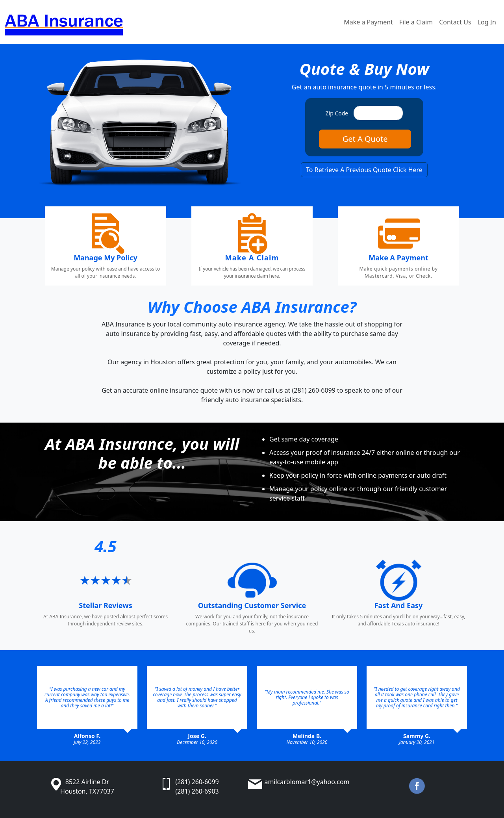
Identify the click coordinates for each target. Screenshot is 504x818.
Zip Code (337, 113)
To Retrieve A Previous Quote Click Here (364, 170)
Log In (487, 22)
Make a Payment (368, 22)
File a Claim (416, 22)
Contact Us (455, 22)
